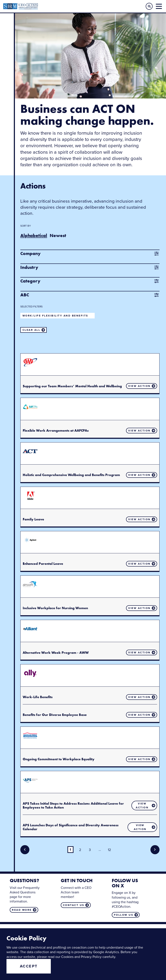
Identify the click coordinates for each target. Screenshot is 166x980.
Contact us (74, 905)
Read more (22, 910)
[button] (149, 6)
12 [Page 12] (109, 850)
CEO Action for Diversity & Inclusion (43, 6)
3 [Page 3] (90, 850)
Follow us (124, 915)
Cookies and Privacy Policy (81, 957)
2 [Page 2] (80, 850)
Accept (29, 966)
